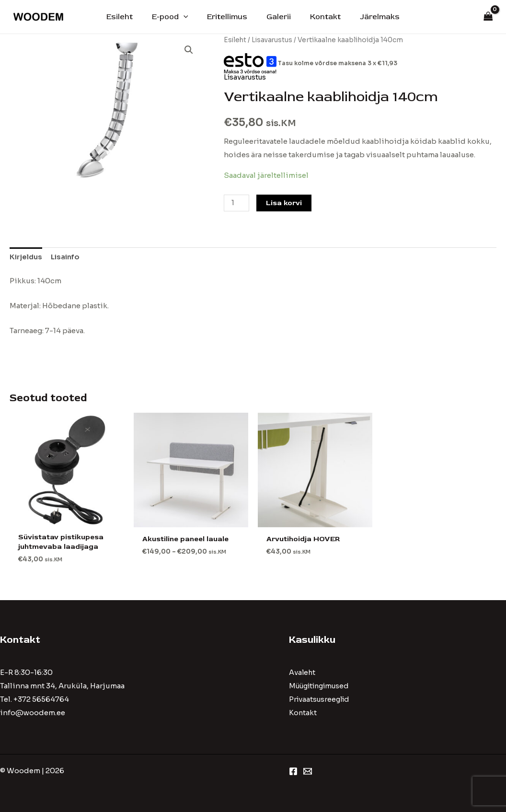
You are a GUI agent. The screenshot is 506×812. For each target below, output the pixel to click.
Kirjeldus (27, 257)
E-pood (176, 17)
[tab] (27, 257)
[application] (189, 17)
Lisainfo (68, 257)
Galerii (277, 17)
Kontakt (320, 17)
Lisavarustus (273, 40)
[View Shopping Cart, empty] (488, 17)
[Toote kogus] (237, 203)
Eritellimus (229, 17)
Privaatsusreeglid (321, 700)
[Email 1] (308, 771)
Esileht (129, 17)
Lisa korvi (285, 203)
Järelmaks (370, 17)
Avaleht (303, 673)
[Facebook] (293, 771)
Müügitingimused (322, 686)
